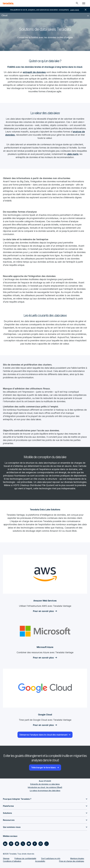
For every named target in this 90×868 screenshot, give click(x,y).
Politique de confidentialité (25, 858)
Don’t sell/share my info (51, 858)
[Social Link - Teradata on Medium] (17, 844)
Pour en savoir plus (43, 611)
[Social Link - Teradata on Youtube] (29, 844)
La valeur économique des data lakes (45, 791)
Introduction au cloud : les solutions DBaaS (45, 787)
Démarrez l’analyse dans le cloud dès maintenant (44, 735)
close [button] (86, 10)
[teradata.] (8, 3)
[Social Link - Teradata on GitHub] (11, 844)
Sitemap (6, 858)
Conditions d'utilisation (12, 861)
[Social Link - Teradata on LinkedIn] (5, 844)
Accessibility (40, 861)
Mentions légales (77, 858)
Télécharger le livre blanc (44, 768)
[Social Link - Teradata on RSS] (47, 844)
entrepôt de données (34, 72)
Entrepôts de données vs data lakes (45, 784)
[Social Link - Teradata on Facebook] (35, 844)
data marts (73, 154)
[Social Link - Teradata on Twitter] (23, 844)
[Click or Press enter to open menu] (84, 3)
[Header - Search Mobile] (77, 3)
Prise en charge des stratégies (72, 861)
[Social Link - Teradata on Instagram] (41, 844)
